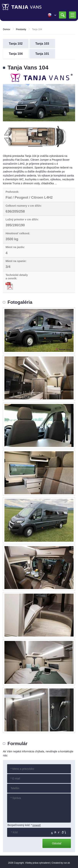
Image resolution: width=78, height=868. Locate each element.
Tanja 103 (42, 44)
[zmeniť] (37, 825)
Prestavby (21, 29)
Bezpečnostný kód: (20, 825)
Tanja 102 (16, 44)
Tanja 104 (16, 54)
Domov (7, 29)
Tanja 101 (42, 54)
